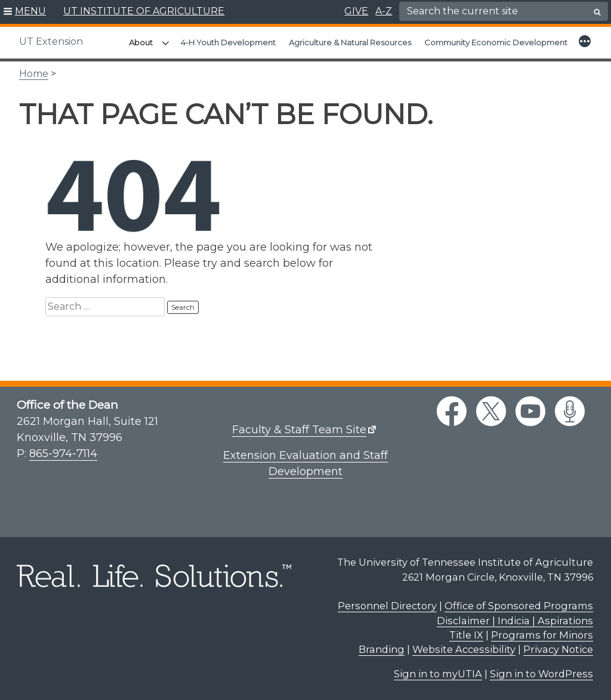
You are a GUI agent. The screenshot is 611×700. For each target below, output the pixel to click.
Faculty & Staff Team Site (299, 430)
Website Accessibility (464, 649)
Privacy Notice (558, 649)
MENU (30, 11)
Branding (382, 649)
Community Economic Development (496, 42)
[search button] (597, 12)
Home (34, 74)
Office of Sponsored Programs (519, 606)
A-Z (384, 11)
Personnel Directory (387, 606)
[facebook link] (452, 411)
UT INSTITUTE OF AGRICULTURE (144, 11)
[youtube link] (530, 411)
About (141, 42)
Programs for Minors (542, 635)
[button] (25, 12)
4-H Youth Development (228, 42)
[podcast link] (570, 411)
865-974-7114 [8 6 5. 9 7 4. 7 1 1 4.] (63, 454)
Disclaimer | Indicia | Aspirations (515, 621)
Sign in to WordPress (541, 674)
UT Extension (51, 41)
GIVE (356, 11)
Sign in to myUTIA (438, 674)
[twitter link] (491, 411)
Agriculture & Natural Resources (350, 42)
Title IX (466, 635)
